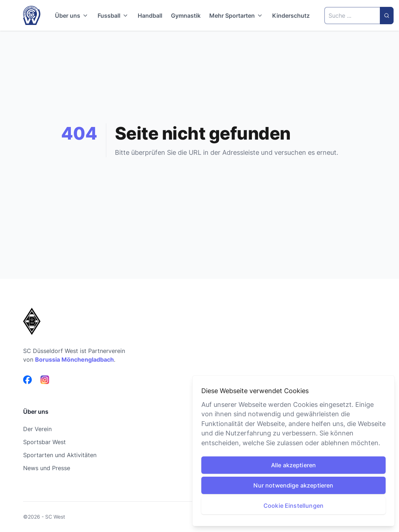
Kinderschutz (291, 16)
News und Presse (47, 468)
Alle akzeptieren (294, 465)
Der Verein (37, 429)
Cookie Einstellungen (293, 506)
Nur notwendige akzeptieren (293, 485)
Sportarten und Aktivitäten (60, 455)
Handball (150, 16)
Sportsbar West (44, 442)
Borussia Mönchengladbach (74, 359)
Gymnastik (186, 16)
